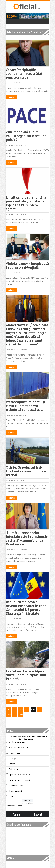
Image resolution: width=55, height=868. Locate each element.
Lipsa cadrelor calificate (19, 775)
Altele (11, 796)
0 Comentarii (23, 83)
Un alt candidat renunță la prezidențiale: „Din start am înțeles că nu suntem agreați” (27, 203)
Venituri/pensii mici (17, 742)
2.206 (8, 714)
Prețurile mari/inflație (18, 747)
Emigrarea (13, 769)
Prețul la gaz (15, 753)
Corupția (13, 758)
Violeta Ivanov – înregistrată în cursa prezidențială (27, 265)
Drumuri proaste (16, 791)
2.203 (27, 709)
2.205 (39, 709)
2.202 (21, 709)
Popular (17, 814)
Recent (38, 814)
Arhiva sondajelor (14, 806)
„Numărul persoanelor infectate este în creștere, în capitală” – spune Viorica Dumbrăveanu (27, 538)
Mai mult (11, 97)
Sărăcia (12, 764)
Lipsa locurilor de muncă (20, 780)
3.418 (21, 714)
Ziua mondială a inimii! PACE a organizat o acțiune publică (26, 136)
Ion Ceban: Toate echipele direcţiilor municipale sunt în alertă (26, 675)
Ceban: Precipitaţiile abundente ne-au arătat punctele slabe (24, 74)
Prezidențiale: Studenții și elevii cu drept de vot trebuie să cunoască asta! (25, 406)
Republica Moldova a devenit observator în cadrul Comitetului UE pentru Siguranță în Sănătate (27, 608)
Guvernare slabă (16, 786)
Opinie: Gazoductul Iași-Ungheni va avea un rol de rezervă (26, 471)
